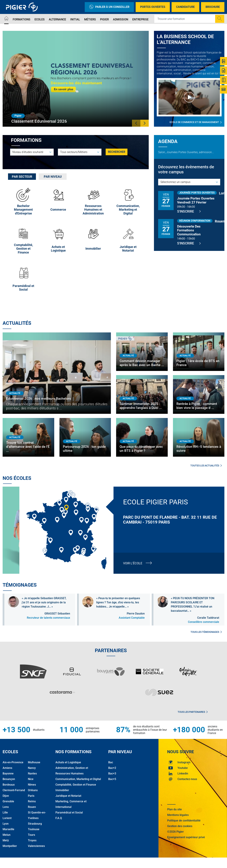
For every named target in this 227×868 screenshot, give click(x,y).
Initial (75, 19)
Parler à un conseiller (109, 7)
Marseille (8, 829)
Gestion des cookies (180, 826)
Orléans (33, 790)
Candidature (185, 7)
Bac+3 (112, 773)
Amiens (7, 768)
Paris (31, 796)
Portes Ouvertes (153, 7)
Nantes (32, 773)
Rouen (32, 807)
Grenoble (8, 801)
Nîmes (32, 785)
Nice (31, 779)
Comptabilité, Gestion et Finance (76, 785)
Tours (31, 835)
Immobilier (62, 790)
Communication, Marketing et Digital (78, 779)
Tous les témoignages (206, 632)
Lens (6, 807)
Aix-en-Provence (13, 762)
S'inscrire (189, 211)
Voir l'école (133, 563)
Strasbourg (35, 824)
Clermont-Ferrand (14, 790)
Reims (32, 801)
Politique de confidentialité (184, 821)
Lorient (7, 818)
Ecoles (40, 19)
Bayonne (8, 773)
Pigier (104, 19)
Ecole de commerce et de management (196, 122)
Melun (7, 835)
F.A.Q (59, 818)
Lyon (6, 824)
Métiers (90, 19)
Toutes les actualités (206, 466)
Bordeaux (9, 785)
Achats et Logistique (68, 762)
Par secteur (22, 177)
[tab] (22, 177)
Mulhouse (34, 762)
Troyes (32, 840)
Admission (121, 19)
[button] (136, 123)
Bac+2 (112, 768)
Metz (6, 840)
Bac (111, 762)
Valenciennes (36, 846)
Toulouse (34, 829)
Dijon (6, 796)
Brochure (213, 7)
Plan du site (175, 809)
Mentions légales (178, 815)
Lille (5, 813)
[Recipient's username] (185, 19)
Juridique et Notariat (68, 796)
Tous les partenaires (193, 712)
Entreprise (140, 19)
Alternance (57, 19)
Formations (22, 19)
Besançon (9, 779)
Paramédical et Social (69, 813)
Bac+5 (112, 779)
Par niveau (53, 177)
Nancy (32, 768)
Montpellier (10, 846)
